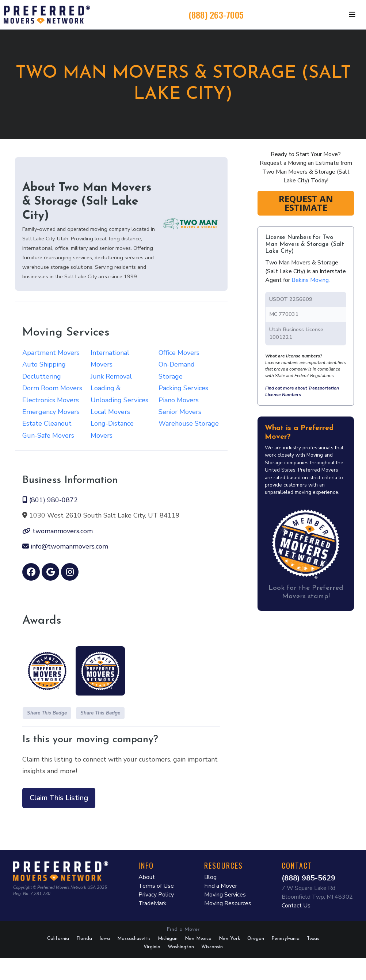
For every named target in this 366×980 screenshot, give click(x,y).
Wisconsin (212, 947)
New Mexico (198, 939)
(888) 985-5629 (308, 878)
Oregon (256, 939)
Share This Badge (47, 713)
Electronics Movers (51, 400)
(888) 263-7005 (216, 15)
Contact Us (296, 906)
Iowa (105, 939)
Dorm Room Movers (52, 388)
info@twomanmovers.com (65, 546)
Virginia (152, 947)
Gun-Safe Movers (48, 435)
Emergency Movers (51, 412)
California (58, 939)
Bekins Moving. (311, 280)
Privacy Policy (156, 895)
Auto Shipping (44, 364)
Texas (313, 939)
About (147, 877)
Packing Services (183, 388)
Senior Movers (180, 412)
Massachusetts (134, 939)
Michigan (168, 939)
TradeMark (152, 903)
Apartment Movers (51, 353)
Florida (84, 939)
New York (229, 939)
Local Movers (110, 412)
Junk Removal (111, 376)
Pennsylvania (285, 939)
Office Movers (179, 353)
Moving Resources (228, 903)
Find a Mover (221, 886)
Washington (181, 947)
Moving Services (225, 895)
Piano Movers (179, 400)
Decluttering (42, 376)
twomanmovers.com (58, 531)
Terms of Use (156, 886)
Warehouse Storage (189, 423)
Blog (210, 877)
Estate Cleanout (47, 423)
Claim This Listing (59, 798)
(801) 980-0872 (50, 500)
